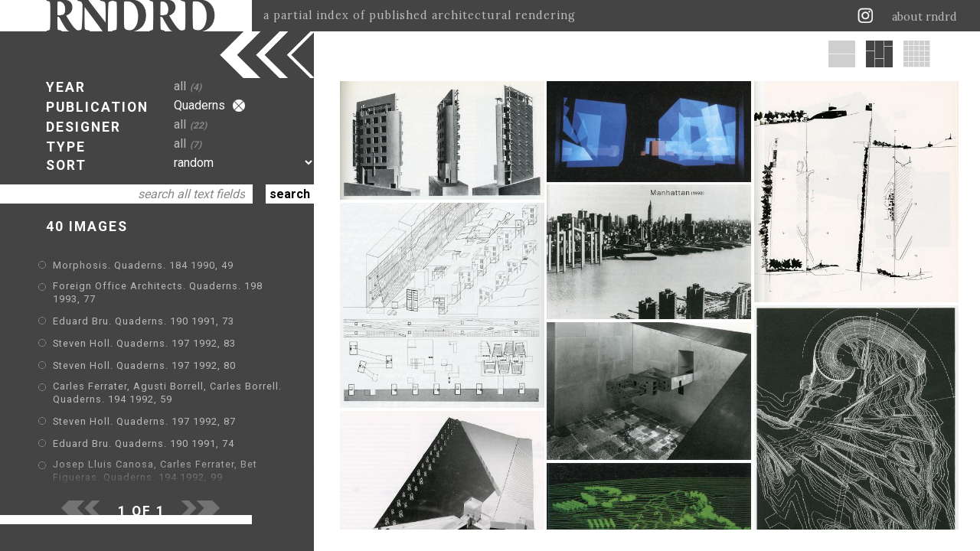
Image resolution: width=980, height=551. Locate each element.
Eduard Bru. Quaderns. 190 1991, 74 (144, 443)
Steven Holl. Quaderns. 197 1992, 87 (144, 421)
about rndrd (924, 17)
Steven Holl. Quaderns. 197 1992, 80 (144, 365)
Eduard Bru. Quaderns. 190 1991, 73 (144, 321)
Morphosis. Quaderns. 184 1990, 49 (143, 265)
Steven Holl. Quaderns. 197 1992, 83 (144, 343)
